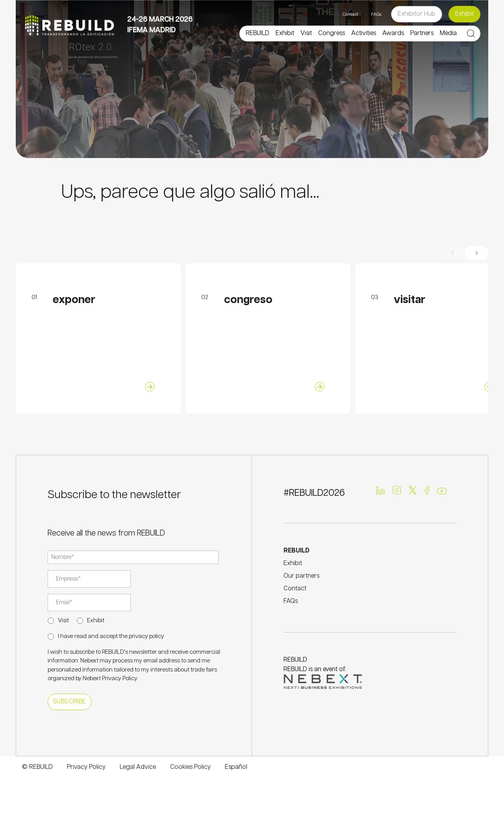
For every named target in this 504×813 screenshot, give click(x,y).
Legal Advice (138, 767)
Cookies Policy (190, 767)
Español (236, 767)
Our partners (301, 576)
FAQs (376, 14)
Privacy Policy (120, 678)
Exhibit (464, 14)
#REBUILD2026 (314, 493)
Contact (350, 14)
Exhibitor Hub (417, 14)
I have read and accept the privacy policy (111, 636)
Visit (63, 620)
